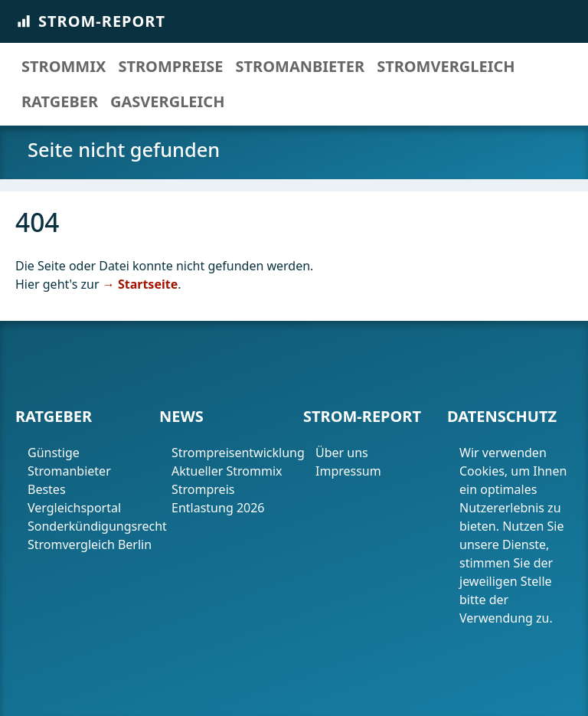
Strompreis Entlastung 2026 (218, 499)
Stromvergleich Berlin (90, 544)
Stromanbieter (301, 66)
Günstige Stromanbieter (69, 462)
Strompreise (170, 66)
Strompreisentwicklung (234, 453)
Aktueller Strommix (227, 471)
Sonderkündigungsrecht (90, 526)
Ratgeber (60, 101)
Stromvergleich (446, 66)
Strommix (64, 66)
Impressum (350, 471)
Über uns (342, 453)
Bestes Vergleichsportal (74, 499)
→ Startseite (140, 284)
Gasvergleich (167, 101)
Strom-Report (90, 21)
